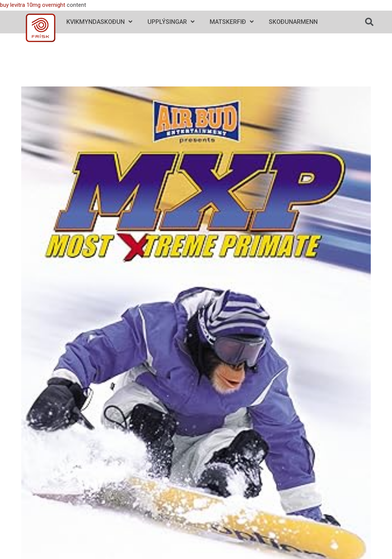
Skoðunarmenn (293, 22)
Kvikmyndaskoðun (99, 22)
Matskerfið (232, 22)
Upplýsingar (171, 22)
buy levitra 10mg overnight (33, 5)
